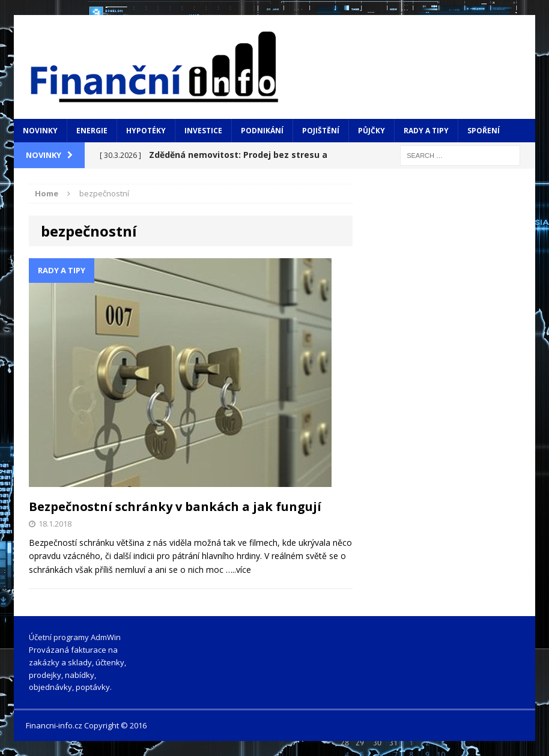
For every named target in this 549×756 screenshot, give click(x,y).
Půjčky (372, 131)
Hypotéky (146, 131)
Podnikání (262, 131)
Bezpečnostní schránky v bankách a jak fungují (175, 507)
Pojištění (321, 131)
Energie (92, 131)
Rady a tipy (426, 131)
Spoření (484, 131)
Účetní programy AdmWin (75, 637)
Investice (203, 131)
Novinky (40, 131)
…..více (238, 570)
